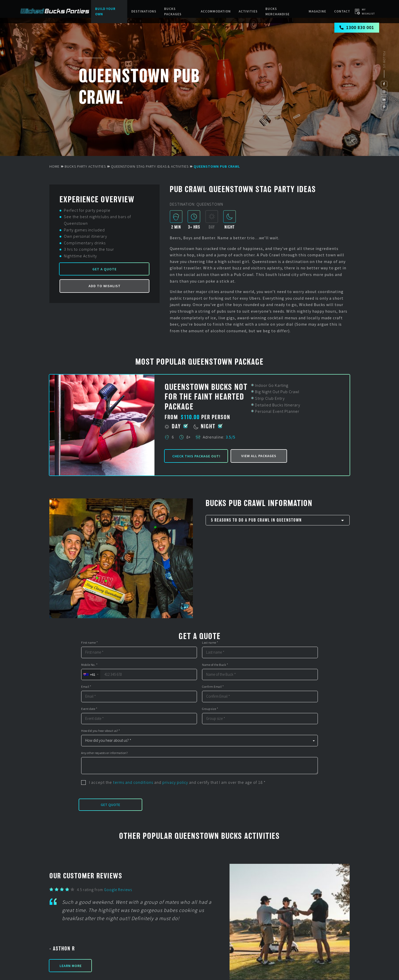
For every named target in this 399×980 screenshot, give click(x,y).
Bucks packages (173, 11)
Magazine (318, 11)
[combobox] (91, 675)
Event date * (89, 709)
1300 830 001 (357, 28)
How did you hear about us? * (101, 731)
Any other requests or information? (104, 753)
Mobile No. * (89, 665)
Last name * (210, 643)
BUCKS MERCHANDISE (277, 11)
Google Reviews (118, 890)
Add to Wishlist (105, 286)
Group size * (210, 709)
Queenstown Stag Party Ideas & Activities (150, 166)
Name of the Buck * (215, 665)
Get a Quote (104, 269)
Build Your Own (105, 11)
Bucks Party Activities (85, 166)
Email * (86, 687)
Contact (342, 11)
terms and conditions (133, 782)
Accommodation (216, 11)
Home (54, 166)
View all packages (259, 456)
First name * (89, 643)
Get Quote (111, 805)
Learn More (71, 966)
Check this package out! (196, 456)
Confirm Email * (213, 687)
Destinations (144, 11)
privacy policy (175, 782)
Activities (248, 11)
